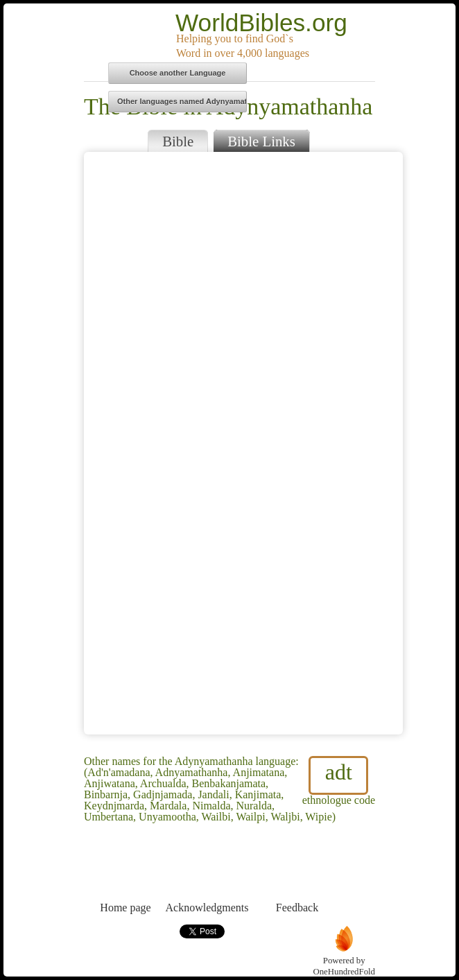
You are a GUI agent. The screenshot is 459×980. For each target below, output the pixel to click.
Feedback (297, 882)
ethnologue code (339, 781)
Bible (178, 141)
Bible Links (261, 141)
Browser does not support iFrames (243, 443)
